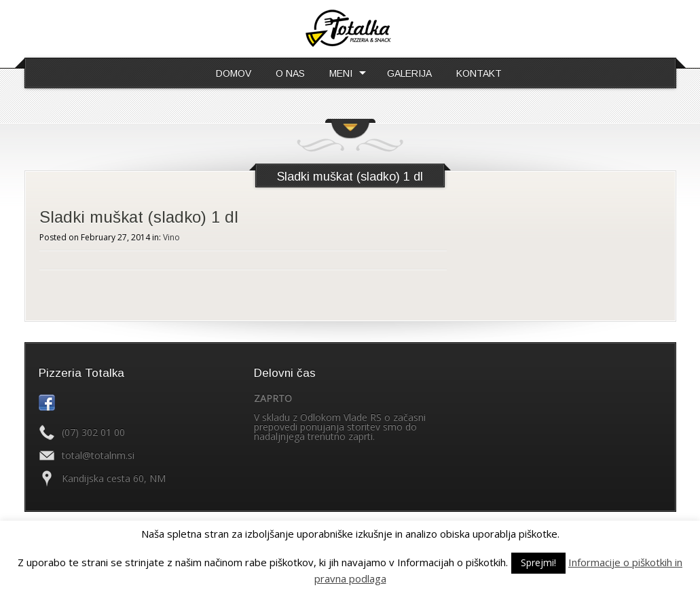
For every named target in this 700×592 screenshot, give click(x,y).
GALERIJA (409, 73)
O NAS (290, 73)
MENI (341, 73)
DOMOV (234, 73)
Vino (171, 237)
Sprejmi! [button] (538, 562)
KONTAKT (479, 73)
